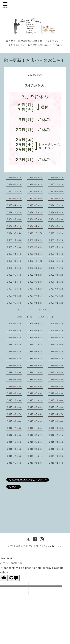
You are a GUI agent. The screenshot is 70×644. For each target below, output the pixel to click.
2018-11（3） (36, 372)
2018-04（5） (57, 386)
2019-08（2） (36, 352)
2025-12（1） (57, 184)
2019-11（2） (36, 345)
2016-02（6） (36, 449)
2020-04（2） (57, 331)
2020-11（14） (25, 317)
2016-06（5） (15, 442)
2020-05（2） (36, 331)
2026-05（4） (36, 177)
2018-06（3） (15, 386)
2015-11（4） (36, 456)
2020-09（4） (15, 324)
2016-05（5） (36, 442)
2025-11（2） (15, 191)
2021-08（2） (15, 296)
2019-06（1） (15, 358)
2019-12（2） (15, 345)
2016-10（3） (57, 428)
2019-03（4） (15, 365)
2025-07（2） (15, 198)
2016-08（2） (36, 435)
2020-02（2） (36, 337)
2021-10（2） (36, 289)
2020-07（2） (57, 324)
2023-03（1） (36, 254)
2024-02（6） (15, 233)
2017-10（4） (57, 400)
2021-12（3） (57, 282)
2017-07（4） (57, 407)
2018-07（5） (57, 379)
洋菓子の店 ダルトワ (27, 546)
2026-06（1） (15, 177)
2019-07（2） (57, 352)
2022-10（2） (15, 268)
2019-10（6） (57, 345)
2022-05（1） (15, 275)
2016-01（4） (57, 449)
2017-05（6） (36, 414)
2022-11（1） (57, 261)
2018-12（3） (15, 372)
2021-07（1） (36, 296)
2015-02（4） (57, 463)
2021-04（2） (36, 303)
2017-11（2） (36, 400)
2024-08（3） (15, 219)
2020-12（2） (46, 310)
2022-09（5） (36, 268)
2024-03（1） (57, 226)
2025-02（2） (36, 205)
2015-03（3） (36, 463)
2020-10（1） (47, 317)
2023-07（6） (15, 247)
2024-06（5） (57, 219)
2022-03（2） (57, 275)
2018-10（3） (57, 372)
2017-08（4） (36, 407)
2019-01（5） (57, 365)
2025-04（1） (15, 205)
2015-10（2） (57, 456)
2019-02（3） (36, 365)
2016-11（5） (36, 428)
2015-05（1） (15, 463)
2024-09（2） (57, 212)
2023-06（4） (36, 247)
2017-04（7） (57, 414)
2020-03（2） (15, 337)
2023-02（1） (57, 254)
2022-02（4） (15, 282)
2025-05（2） (57, 198)
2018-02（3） (36, 393)
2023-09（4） (36, 240)
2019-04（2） (57, 358)
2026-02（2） (15, 184)
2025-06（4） (36, 198)
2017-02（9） (36, 421)
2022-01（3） (36, 282)
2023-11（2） (57, 233)
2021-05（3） (15, 303)
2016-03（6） (15, 449)
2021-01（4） (25, 310)
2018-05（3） (36, 386)
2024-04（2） (36, 226)
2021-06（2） (57, 296)
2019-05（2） (36, 358)
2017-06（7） (15, 414)
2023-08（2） (57, 240)
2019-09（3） (15, 352)
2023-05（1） (57, 247)
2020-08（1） (36, 324)
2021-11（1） (15, 289)
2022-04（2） (36, 275)
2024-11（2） (15, 212)
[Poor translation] (14, 578)
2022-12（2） (36, 261)
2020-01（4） (57, 337)
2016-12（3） (15, 428)
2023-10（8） (15, 240)
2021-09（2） (57, 289)
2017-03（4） (15, 421)
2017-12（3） (15, 400)
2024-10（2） (36, 212)
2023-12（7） (36, 233)
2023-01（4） (15, 261)
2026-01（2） (36, 184)
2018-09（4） (15, 379)
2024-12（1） (57, 205)
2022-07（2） (57, 268)
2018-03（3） (15, 393)
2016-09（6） (15, 435)
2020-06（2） (15, 331)
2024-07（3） (36, 219)
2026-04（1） (57, 177)
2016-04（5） (57, 442)
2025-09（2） (36, 191)
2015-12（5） (15, 456)
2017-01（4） (57, 421)
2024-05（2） (15, 226)
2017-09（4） (15, 407)
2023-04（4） (15, 254)
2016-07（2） (57, 435)
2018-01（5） (57, 393)
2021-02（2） (57, 303)
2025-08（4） (57, 191)
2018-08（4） (36, 379)
